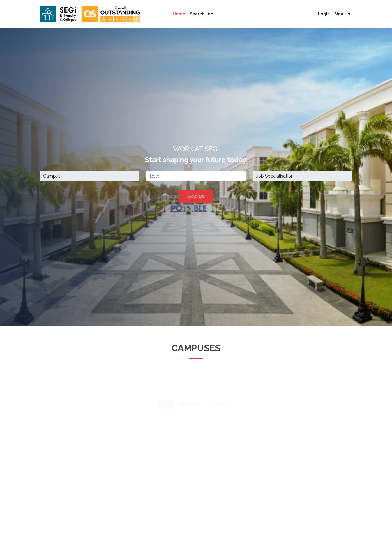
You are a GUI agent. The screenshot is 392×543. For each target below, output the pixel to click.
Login (324, 14)
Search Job (202, 14)
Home (179, 14)
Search (196, 196)
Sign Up (342, 14)
